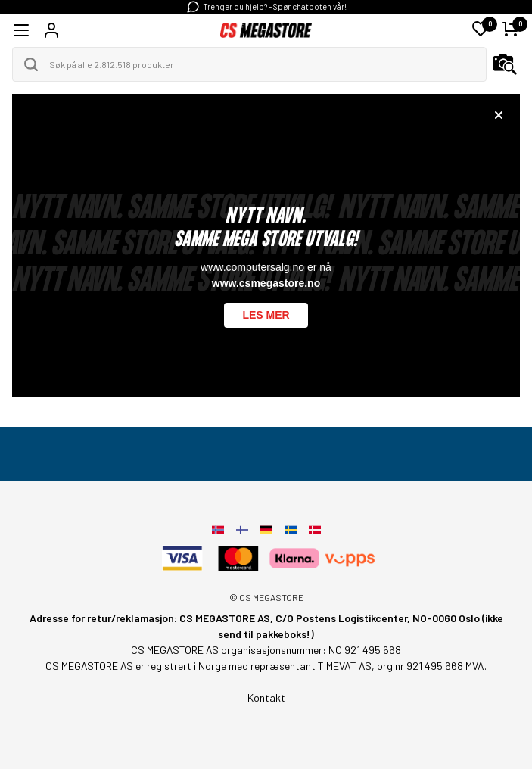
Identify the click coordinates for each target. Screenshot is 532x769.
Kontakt (266, 697)
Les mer (266, 315)
